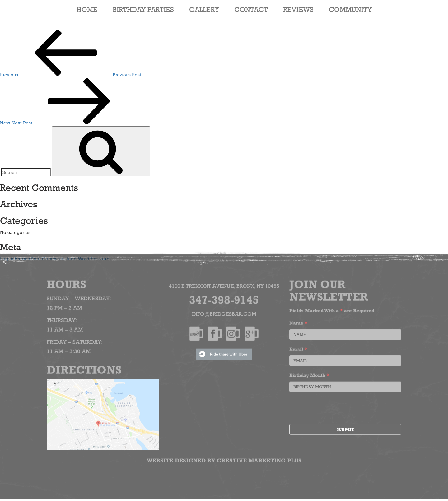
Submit (345, 428)
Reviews (298, 9)
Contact (251, 9)
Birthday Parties (143, 9)
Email (298, 348)
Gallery (204, 9)
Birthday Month (309, 374)
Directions (84, 368)
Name (298, 321)
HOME (87, 9)
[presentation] (337, 407)
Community (350, 9)
